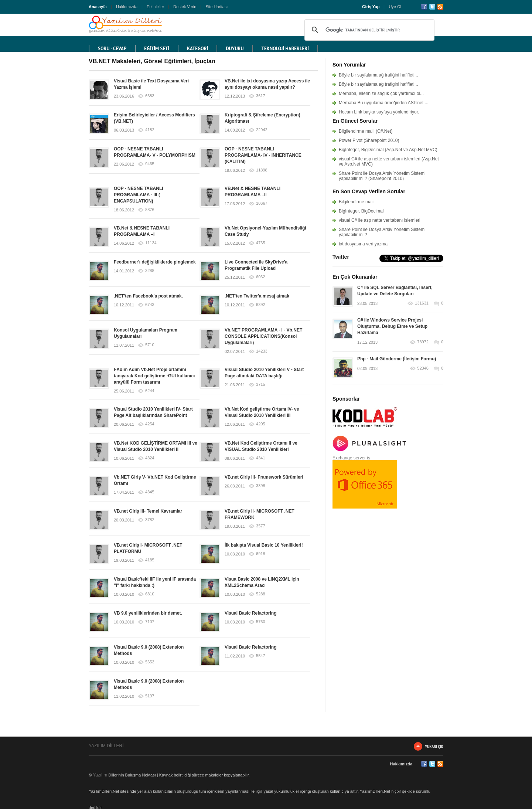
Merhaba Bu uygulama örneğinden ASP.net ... (384, 103)
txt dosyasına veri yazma (363, 244)
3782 (150, 520)
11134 (151, 243)
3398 (260, 486)
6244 (150, 391)
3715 (260, 385)
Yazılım (100, 775)
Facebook (424, 7)
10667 (262, 203)
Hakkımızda (127, 7)
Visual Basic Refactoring (251, 613)
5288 (260, 594)
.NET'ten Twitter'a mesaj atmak (257, 296)
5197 (150, 696)
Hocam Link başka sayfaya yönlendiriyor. (379, 112)
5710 (150, 345)
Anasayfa (98, 7)
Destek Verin (185, 7)
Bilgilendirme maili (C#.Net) (366, 131)
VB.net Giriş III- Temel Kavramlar (148, 511)
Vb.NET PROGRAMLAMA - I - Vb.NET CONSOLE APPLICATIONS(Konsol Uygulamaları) (263, 336)
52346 (423, 368)
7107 (150, 622)
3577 (260, 526)
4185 (150, 560)
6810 (150, 594)
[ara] (368, 30)
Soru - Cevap (112, 49)
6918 (260, 554)
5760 (260, 622)
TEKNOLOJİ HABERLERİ (285, 49)
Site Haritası (216, 7)
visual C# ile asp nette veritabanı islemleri (380, 220)
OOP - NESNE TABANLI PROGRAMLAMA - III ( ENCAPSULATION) (139, 195)
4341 (260, 458)
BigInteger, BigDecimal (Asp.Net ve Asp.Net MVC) (388, 150)
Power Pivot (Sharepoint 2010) (369, 140)
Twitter (432, 7)
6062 (260, 277)
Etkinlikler (155, 7)
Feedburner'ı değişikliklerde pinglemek (155, 262)
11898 (262, 170)
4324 (150, 458)
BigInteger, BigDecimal (361, 211)
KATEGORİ (197, 49)
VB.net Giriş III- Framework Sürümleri (264, 477)
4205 (260, 424)
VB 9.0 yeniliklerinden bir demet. (148, 613)
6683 (150, 96)
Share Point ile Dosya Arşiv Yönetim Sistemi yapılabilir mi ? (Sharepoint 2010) (382, 176)
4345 (150, 492)
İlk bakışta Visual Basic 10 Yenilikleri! (264, 545)
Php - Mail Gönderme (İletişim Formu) (397, 359)
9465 (150, 164)
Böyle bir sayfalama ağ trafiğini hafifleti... (378, 75)
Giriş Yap (371, 7)
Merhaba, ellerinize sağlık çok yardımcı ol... (381, 94)
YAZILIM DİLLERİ (106, 746)
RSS (440, 7)
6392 (260, 305)
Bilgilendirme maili (357, 202)
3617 (260, 96)
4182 (150, 130)
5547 (260, 656)
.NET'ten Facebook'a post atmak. (148, 296)
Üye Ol (395, 7)
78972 (423, 342)
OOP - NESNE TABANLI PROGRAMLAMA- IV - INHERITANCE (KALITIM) (263, 155)
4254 (150, 424)
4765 (260, 243)
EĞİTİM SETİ (157, 49)
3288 (150, 271)
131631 (422, 303)
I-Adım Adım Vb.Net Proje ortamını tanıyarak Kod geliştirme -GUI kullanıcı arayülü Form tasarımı (154, 376)
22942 (262, 130)
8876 (150, 210)
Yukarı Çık (434, 746)
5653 (150, 662)
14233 (262, 351)
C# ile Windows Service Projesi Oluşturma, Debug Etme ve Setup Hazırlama (392, 326)
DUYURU (235, 49)
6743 (150, 305)
